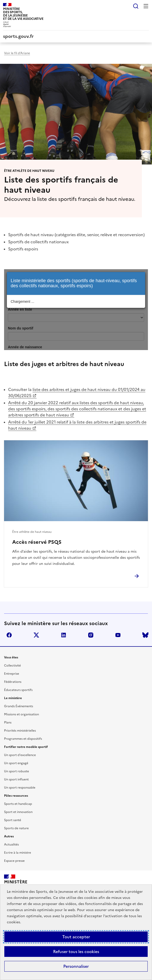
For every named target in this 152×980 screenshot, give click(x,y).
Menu (146, 6)
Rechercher (136, 6)
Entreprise (12, 674)
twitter (36, 635)
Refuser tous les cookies (76, 952)
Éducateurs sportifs (18, 690)
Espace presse (14, 861)
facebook (9, 635)
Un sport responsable (20, 788)
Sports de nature (16, 828)
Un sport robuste (17, 771)
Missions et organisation (21, 714)
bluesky (145, 635)
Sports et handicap (18, 804)
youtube (118, 635)
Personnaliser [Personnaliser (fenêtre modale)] (76, 966)
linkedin (64, 635)
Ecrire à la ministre (18, 853)
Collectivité (12, 666)
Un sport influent (16, 779)
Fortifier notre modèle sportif (26, 747)
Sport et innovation (18, 812)
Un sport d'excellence (20, 755)
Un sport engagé (16, 763)
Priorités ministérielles (20, 731)
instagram (91, 635)
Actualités (11, 845)
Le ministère (13, 698)
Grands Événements (19, 706)
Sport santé (13, 820)
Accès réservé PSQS (37, 542)
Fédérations (13, 682)
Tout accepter (76, 937)
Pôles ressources (16, 796)
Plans (8, 722)
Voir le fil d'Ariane (17, 53)
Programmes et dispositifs (23, 739)
